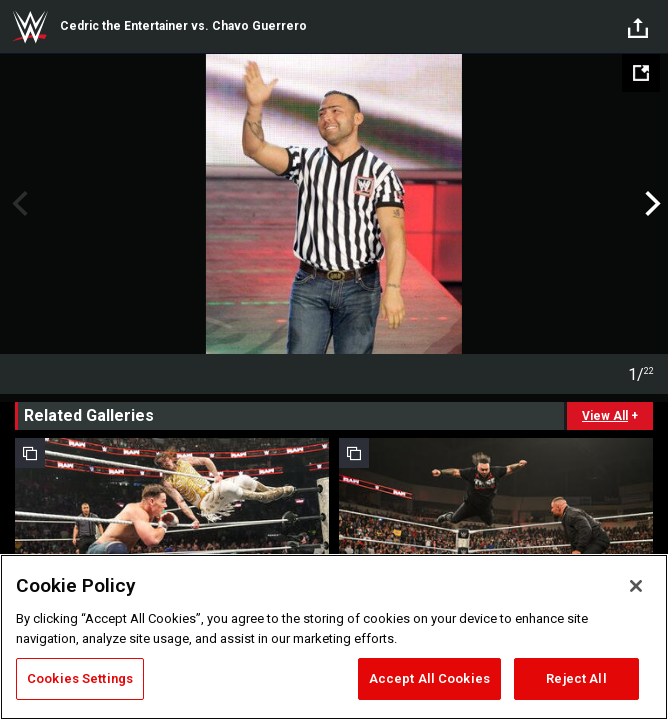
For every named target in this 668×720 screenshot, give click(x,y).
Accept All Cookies (429, 678)
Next (650, 204)
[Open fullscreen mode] (641, 73)
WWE (30, 27)
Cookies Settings (80, 678)
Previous (17, 204)
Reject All (576, 678)
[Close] (636, 586)
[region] (334, 637)
